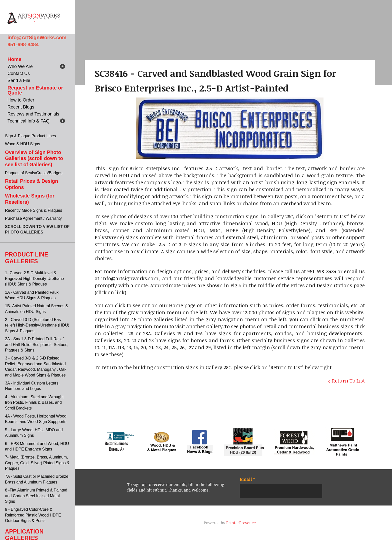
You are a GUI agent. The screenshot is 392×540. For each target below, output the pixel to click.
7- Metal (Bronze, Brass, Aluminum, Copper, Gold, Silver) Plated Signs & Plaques (37, 463)
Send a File (19, 80)
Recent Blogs (21, 107)
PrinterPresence (241, 523)
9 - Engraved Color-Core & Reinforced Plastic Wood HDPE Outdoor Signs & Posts (33, 515)
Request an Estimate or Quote (35, 90)
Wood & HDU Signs (22, 144)
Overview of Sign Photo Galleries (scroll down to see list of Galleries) (34, 158)
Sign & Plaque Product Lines (30, 136)
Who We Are (20, 66)
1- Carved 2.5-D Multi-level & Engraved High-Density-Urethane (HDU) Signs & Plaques (34, 278)
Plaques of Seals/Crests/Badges (34, 173)
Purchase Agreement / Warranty (33, 218)
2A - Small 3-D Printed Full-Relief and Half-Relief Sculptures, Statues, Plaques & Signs (37, 344)
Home (14, 59)
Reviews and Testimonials (33, 114)
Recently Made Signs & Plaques (34, 210)
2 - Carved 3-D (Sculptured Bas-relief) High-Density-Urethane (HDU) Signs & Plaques (37, 325)
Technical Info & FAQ (28, 121)
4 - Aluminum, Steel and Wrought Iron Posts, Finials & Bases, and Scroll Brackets (34, 402)
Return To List (348, 380)
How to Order (21, 100)
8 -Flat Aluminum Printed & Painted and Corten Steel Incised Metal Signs (36, 496)
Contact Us (19, 73)
